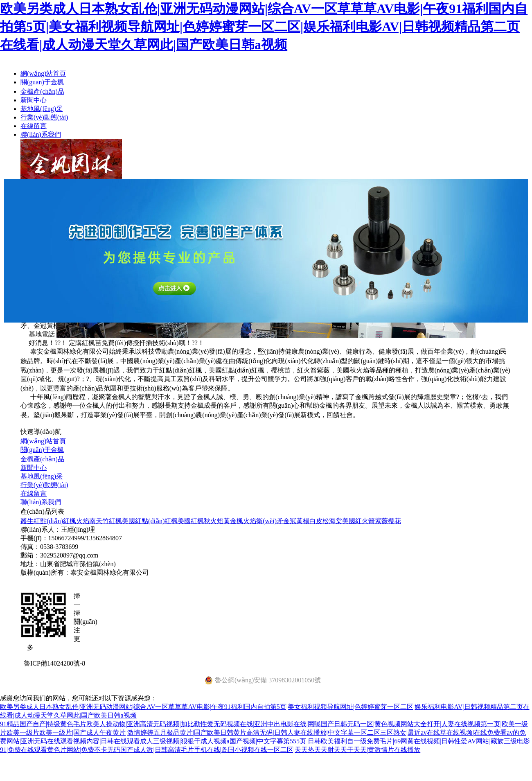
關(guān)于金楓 (42, 82)
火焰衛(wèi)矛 (263, 521)
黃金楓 (233, 521)
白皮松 (319, 521)
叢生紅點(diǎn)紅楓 (48, 521)
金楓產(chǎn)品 (42, 91)
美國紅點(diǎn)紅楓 (150, 521)
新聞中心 (34, 100)
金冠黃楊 (296, 521)
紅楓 (115, 521)
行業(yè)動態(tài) (44, 117)
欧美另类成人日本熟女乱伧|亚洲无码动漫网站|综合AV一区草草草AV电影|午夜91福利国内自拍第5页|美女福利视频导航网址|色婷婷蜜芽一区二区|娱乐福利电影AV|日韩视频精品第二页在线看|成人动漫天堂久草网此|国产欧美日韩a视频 (264, 27)
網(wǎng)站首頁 (43, 73)
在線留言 (34, 126)
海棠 (336, 521)
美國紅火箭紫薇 (365, 521)
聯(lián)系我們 (41, 134)
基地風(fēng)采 (42, 109)
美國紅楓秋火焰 (201, 521)
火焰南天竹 (92, 521)
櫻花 (394, 521)
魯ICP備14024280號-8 (54, 663)
